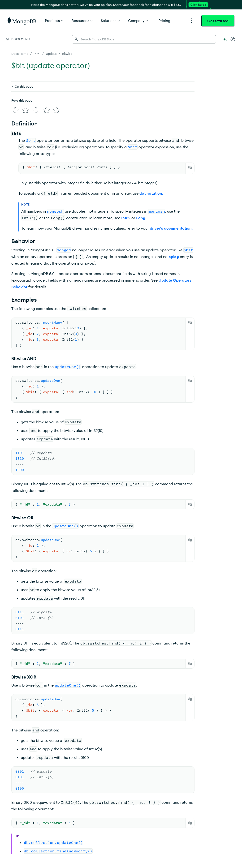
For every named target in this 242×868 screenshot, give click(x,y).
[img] (15, 110)
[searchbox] (144, 39)
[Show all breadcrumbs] (37, 53)
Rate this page (22, 100)
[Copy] (190, 168)
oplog (174, 257)
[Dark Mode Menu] (233, 39)
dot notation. (151, 193)
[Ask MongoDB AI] (225, 39)
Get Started (218, 21)
